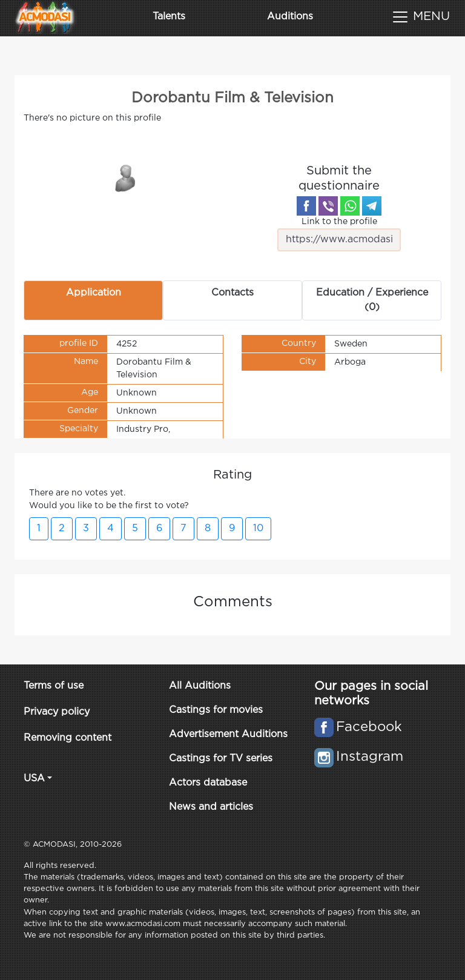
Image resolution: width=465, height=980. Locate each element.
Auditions (290, 17)
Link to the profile (339, 235)
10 (258, 528)
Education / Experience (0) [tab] (372, 300)
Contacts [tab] (232, 293)
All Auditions (200, 686)
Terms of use (54, 686)
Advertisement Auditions (228, 734)
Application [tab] (94, 293)
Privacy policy (57, 712)
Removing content (68, 738)
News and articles (211, 807)
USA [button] (34, 779)
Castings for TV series (221, 759)
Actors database (208, 783)
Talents (169, 17)
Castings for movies (216, 710)
